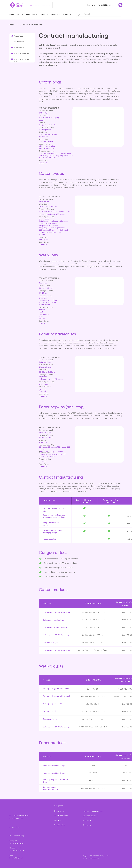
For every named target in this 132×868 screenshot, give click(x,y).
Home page (14, 15)
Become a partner (91, 816)
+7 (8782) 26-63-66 (17, 843)
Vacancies (56, 15)
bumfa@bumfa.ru (16, 858)
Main (12, 25)
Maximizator (94, 858)
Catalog (43, 15)
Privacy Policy (15, 827)
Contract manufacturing (31, 25)
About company (28, 15)
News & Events (60, 825)
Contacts (67, 15)
